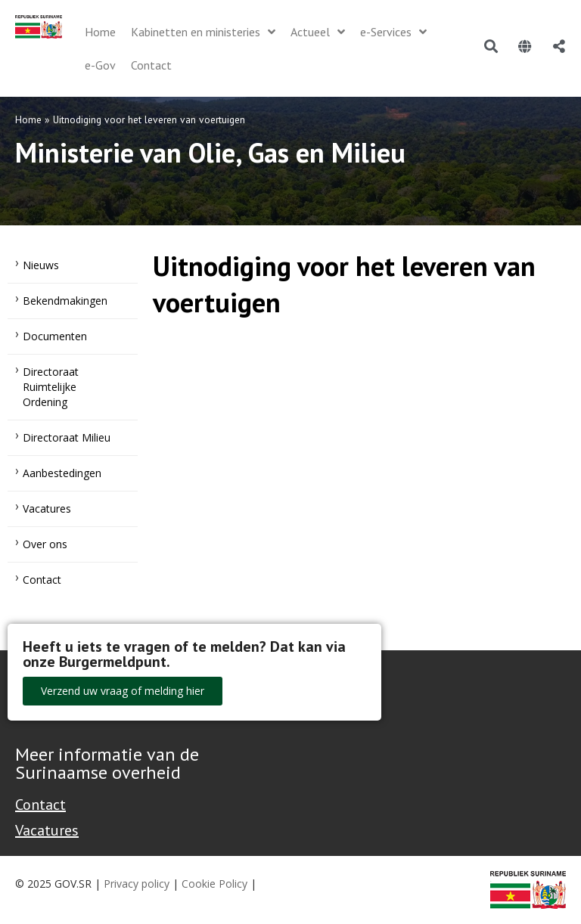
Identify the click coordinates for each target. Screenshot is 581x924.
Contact (42, 580)
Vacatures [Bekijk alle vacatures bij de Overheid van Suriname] (47, 830)
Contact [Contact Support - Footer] (40, 805)
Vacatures (47, 509)
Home (28, 119)
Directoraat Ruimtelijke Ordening (51, 387)
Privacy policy (137, 884)
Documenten (55, 336)
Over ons (45, 544)
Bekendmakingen (65, 301)
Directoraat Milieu (67, 437)
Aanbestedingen (62, 473)
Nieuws (41, 265)
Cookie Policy (214, 884)
